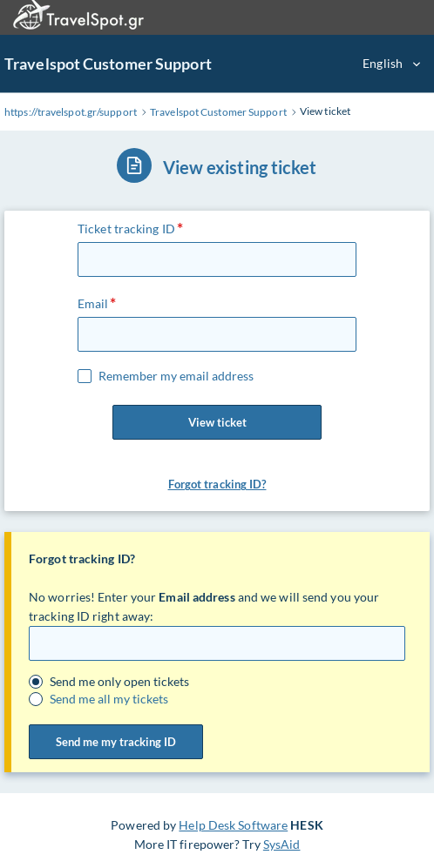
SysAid (282, 844)
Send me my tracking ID (116, 742)
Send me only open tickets (119, 682)
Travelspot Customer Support (108, 64)
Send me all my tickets (109, 699)
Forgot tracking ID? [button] (217, 484)
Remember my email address (176, 376)
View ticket (217, 422)
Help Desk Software (233, 825)
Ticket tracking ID (126, 229)
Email (93, 303)
